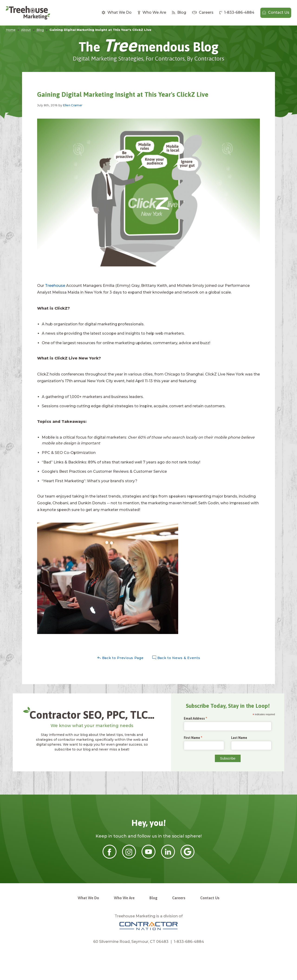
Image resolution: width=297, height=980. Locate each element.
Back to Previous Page (120, 658)
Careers (203, 12)
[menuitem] (117, 13)
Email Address (194, 719)
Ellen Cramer (73, 105)
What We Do (117, 12)
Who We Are (152, 12)
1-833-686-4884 (237, 12)
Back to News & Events (176, 658)
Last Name (239, 738)
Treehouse (55, 286)
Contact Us (276, 12)
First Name (192, 738)
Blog (179, 12)
